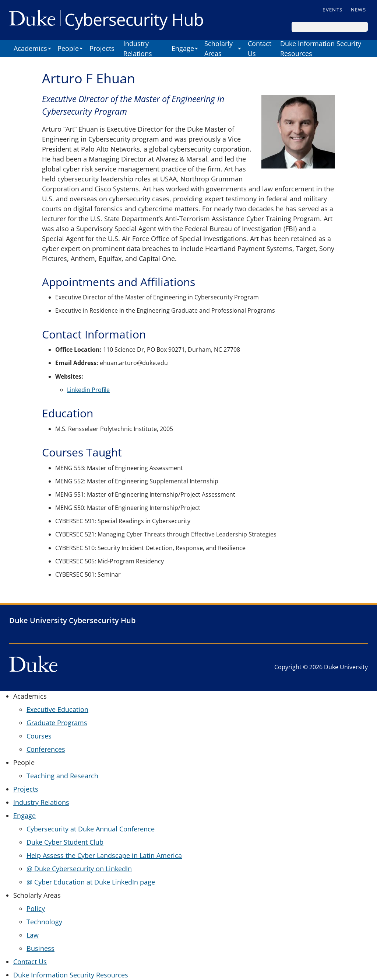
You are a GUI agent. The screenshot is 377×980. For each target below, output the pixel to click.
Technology (44, 922)
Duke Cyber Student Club (65, 842)
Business (40, 948)
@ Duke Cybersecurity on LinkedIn (79, 869)
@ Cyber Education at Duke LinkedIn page (91, 882)
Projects (102, 48)
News (358, 10)
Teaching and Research (62, 776)
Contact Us (260, 48)
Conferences (46, 749)
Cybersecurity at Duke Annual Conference (91, 829)
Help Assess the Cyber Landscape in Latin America (104, 855)
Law (33, 935)
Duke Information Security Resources (321, 48)
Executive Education (57, 709)
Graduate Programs (57, 723)
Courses (39, 736)
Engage (183, 48)
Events (332, 10)
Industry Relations (138, 48)
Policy (36, 908)
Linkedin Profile (88, 390)
